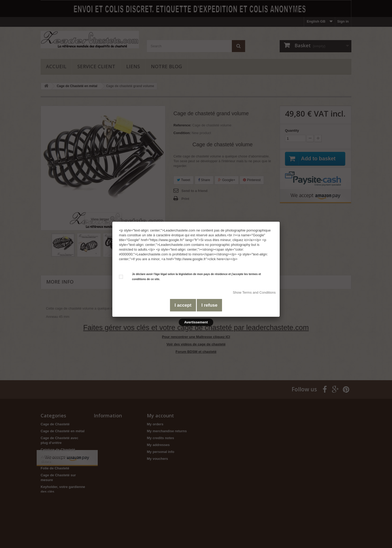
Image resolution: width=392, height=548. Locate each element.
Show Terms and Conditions (254, 292)
